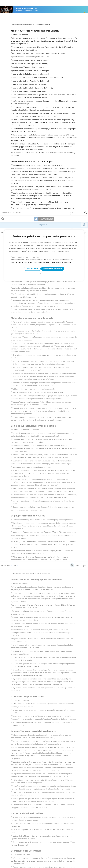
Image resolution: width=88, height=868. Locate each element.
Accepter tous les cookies (53, 53)
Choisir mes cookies (32, 53)
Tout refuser (44, 58)
